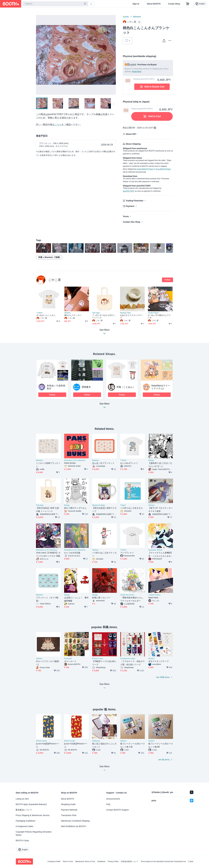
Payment (130, 206)
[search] (85, 4)
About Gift (131, 134)
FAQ (108, 804)
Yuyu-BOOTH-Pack (163, 169)
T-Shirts (39, 313)
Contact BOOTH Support (117, 810)
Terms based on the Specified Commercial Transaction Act (163, 861)
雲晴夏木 (86, 387)
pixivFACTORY (129, 191)
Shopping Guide (68, 804)
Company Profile (54, 861)
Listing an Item (22, 799)
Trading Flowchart (134, 201)
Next (113, 55)
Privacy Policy (113, 861)
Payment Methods (69, 810)
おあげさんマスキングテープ (131, 316)
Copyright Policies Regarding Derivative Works (34, 833)
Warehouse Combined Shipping (75, 821)
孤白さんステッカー (73, 315)
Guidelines (101, 861)
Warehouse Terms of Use (85, 861)
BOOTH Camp (22, 840)
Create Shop (174, 4)
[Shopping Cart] (188, 4)
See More (105, 406)
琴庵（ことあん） (126, 387)
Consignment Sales (24, 826)
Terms (126, 216)
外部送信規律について (130, 861)
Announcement (113, 799)
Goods (126, 17)
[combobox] (55, 4)
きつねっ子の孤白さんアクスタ (159, 316)
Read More (137, 71)
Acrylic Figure (153, 313)
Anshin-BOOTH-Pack (145, 169)
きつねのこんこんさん (46, 315)
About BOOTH (154, 4)
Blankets (137, 17)
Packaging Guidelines (25, 821)
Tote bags (96, 313)
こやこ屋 (54, 280)
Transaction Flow (69, 815)
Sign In (136, 4)
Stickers (67, 313)
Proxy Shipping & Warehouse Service (33, 815)
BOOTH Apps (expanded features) (31, 804)
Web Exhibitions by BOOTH (73, 826)
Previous (38, 55)
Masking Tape (125, 313)
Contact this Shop (131, 222)
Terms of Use (68, 861)
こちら (58, 125)
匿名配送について (24, 810)
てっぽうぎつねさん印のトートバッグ (104, 316)
